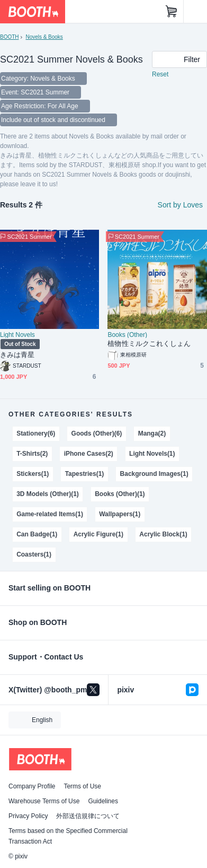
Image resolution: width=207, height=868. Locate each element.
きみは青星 (17, 355)
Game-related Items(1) (50, 514)
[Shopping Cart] (172, 12)
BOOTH (9, 37)
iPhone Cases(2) (89, 454)
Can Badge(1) (37, 534)
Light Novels (17, 335)
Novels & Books (44, 37)
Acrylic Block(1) (163, 534)
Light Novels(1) (152, 454)
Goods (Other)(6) (97, 433)
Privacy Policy (28, 816)
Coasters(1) (34, 554)
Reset (160, 74)
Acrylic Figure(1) (98, 534)
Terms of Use (82, 786)
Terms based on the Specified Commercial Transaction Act (68, 836)
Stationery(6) (36, 433)
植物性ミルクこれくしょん (149, 344)
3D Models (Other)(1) (48, 494)
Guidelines (103, 801)
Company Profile (32, 786)
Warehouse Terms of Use (44, 801)
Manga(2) (152, 433)
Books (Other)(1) (120, 494)
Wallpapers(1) (120, 514)
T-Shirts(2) (32, 454)
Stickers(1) (33, 474)
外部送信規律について (88, 816)
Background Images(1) (154, 474)
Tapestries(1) (85, 474)
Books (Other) (127, 335)
